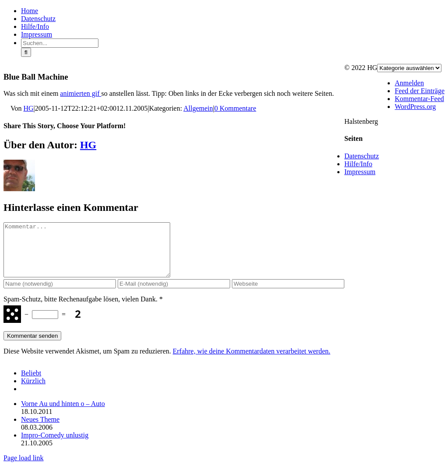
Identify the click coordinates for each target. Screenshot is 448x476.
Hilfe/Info (358, 164)
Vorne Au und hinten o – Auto (63, 414)
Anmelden (409, 83)
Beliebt (31, 383)
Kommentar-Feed (419, 99)
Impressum (360, 172)
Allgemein (198, 108)
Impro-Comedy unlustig (55, 446)
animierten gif (80, 93)
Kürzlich (33, 391)
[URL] (288, 294)
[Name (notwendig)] (60, 294)
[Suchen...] (60, 43)
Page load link (24, 468)
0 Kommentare (235, 108)
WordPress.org (415, 107)
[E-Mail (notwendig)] (174, 294)
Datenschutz (362, 156)
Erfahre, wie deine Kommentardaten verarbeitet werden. (252, 362)
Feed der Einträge (420, 91)
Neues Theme (40, 430)
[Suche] (26, 52)
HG (29, 108)
